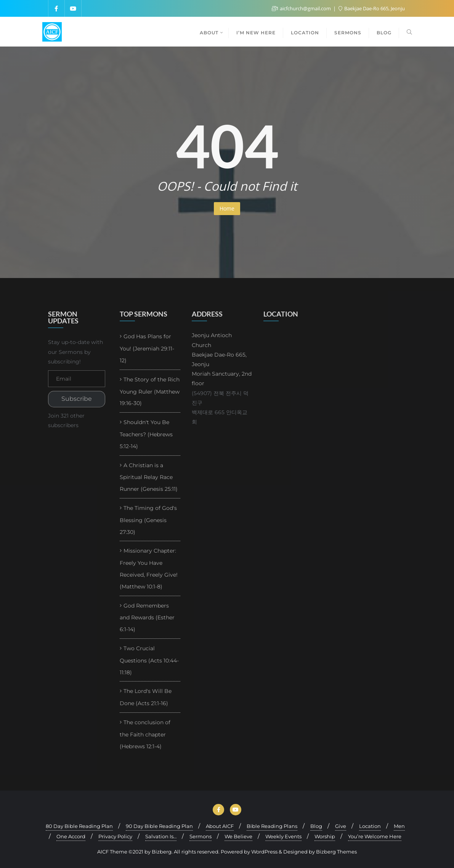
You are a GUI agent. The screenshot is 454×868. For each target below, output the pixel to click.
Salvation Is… (161, 836)
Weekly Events (283, 836)
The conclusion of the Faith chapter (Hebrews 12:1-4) (145, 734)
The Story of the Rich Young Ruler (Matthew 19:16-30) (150, 391)
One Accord (71, 836)
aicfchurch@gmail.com (302, 8)
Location (370, 826)
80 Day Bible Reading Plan (79, 826)
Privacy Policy (115, 836)
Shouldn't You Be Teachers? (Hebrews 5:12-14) (146, 434)
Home (227, 208)
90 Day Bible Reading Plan (159, 826)
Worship (325, 836)
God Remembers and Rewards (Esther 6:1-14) (147, 618)
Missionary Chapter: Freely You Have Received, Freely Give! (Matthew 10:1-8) (149, 568)
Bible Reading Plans (272, 826)
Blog (316, 826)
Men (399, 826)
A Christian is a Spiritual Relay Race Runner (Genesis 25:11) (149, 477)
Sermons (201, 836)
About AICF (220, 826)
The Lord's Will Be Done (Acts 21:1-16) (146, 697)
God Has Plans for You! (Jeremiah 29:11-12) (147, 348)
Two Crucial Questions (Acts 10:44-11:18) (149, 660)
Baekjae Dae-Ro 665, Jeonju (372, 8)
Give (341, 826)
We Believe (238, 836)
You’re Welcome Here (375, 836)
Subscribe (77, 399)
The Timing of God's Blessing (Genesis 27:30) (148, 520)
